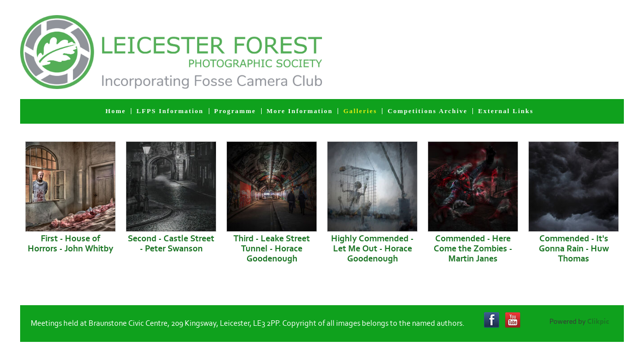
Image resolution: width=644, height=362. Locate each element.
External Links (506, 111)
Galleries (360, 111)
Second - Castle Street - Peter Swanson (171, 244)
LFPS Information (170, 111)
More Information (300, 111)
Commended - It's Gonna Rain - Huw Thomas (574, 249)
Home (116, 111)
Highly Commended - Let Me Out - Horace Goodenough (372, 249)
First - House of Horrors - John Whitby (70, 244)
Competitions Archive (427, 111)
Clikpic (598, 322)
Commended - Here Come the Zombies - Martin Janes (473, 249)
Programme (235, 111)
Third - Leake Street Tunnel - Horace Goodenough (272, 249)
